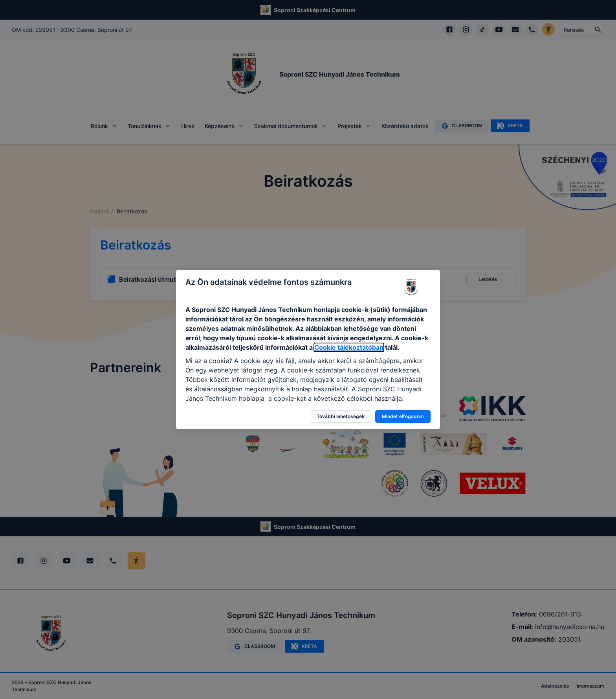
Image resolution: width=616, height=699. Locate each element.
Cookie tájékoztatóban (349, 347)
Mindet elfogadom (403, 416)
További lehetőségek (341, 416)
